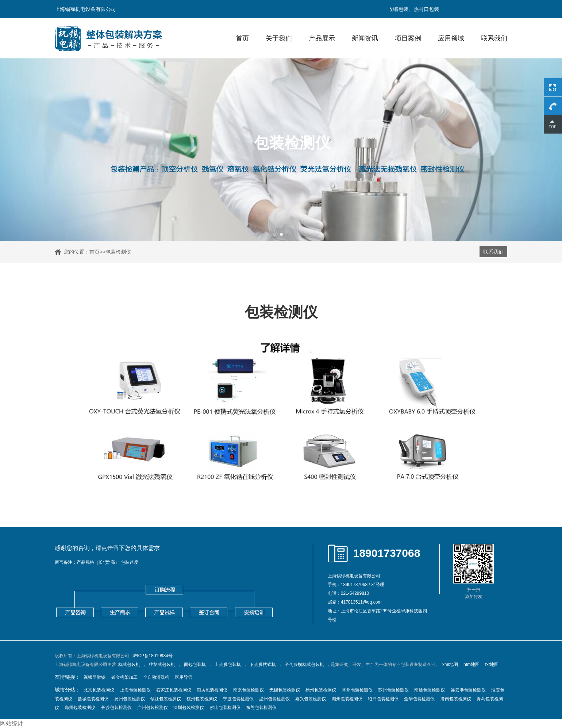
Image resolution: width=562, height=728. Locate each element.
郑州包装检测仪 (80, 708)
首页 (242, 38)
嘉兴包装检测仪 (311, 699)
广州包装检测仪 (153, 708)
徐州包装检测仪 (321, 690)
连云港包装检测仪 (468, 690)
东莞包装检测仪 (261, 708)
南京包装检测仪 (249, 690)
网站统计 (12, 723)
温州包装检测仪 (274, 699)
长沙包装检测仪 (116, 708)
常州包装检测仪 (357, 690)
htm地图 (471, 665)
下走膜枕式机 (263, 665)
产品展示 (322, 38)
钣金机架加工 (124, 677)
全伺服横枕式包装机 (304, 665)
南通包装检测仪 (430, 690)
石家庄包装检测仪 (174, 690)
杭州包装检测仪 (202, 699)
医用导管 (184, 677)
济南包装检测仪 (456, 699)
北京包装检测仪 (99, 690)
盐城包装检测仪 (93, 699)
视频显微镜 (95, 677)
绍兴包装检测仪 (383, 699)
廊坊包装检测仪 (212, 690)
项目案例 (408, 38)
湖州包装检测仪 (347, 699)
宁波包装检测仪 (238, 699)
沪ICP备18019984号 (152, 656)
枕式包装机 (129, 665)
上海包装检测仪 (135, 690)
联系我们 (494, 38)
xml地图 (450, 665)
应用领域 (451, 38)
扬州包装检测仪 (130, 699)
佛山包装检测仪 (225, 708)
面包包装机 (195, 665)
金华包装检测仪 (419, 699)
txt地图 (492, 665)
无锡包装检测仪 (285, 690)
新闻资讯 (365, 38)
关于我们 (279, 38)
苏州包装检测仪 (393, 690)
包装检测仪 (118, 252)
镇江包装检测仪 (166, 699)
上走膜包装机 (228, 665)
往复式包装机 (162, 665)
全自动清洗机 (156, 677)
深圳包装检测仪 (189, 708)
